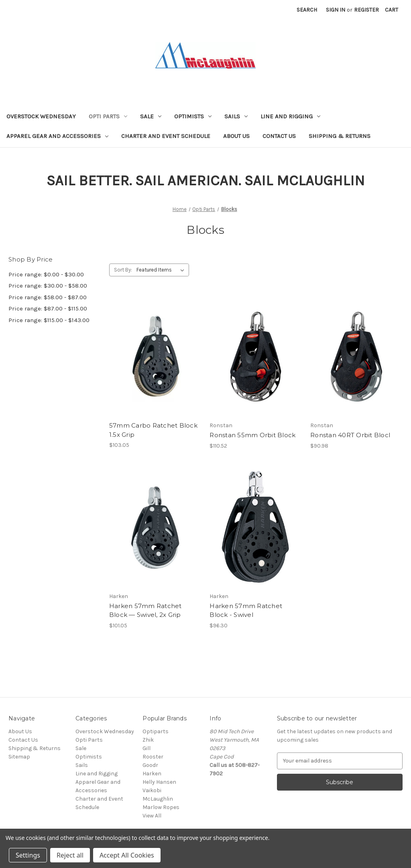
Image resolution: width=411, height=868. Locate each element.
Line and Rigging (290, 116)
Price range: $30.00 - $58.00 (48, 286)
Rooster (153, 757)
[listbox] (162, 270)
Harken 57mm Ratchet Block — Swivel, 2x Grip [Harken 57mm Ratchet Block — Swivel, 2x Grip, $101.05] (145, 610)
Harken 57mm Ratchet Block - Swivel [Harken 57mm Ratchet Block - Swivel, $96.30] (246, 610)
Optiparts (156, 731)
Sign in (336, 10)
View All (152, 816)
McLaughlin (158, 799)
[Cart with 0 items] (392, 10)
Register (366, 10)
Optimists (193, 116)
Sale (151, 116)
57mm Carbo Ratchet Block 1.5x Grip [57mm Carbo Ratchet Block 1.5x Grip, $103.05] (153, 430)
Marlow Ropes (161, 807)
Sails (236, 116)
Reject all (70, 855)
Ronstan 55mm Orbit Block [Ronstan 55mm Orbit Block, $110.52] (252, 435)
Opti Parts (108, 116)
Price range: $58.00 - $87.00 (48, 297)
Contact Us (279, 136)
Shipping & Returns (340, 136)
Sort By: (123, 270)
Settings (28, 855)
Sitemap (19, 757)
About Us (236, 136)
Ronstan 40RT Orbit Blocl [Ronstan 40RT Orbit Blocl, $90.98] (350, 435)
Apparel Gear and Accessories (57, 136)
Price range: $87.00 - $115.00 (48, 308)
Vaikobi (152, 790)
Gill (146, 748)
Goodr (150, 765)
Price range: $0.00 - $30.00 (46, 274)
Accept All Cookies (127, 855)
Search (307, 10)
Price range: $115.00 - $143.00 (49, 320)
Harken (152, 774)
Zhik (148, 740)
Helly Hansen (159, 782)
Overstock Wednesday (41, 116)
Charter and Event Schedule (166, 136)
